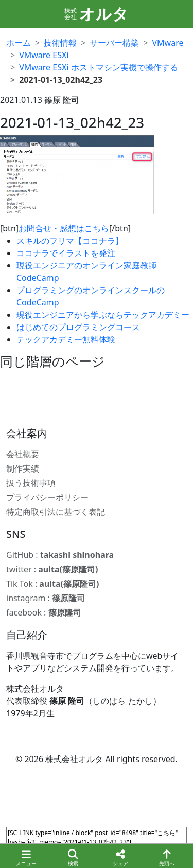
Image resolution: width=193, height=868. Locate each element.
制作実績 (23, 468)
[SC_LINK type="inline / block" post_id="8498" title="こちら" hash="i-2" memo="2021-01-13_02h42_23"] (97, 840)
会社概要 (23, 454)
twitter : (52, 569)
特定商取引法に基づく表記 (56, 512)
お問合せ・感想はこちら (64, 228)
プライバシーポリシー (47, 497)
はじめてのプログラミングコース (78, 327)
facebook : (44, 612)
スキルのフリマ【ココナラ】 (70, 241)
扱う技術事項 (31, 483)
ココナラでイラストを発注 (66, 253)
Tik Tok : (52, 584)
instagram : (46, 598)
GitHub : (60, 555)
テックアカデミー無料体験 (66, 339)
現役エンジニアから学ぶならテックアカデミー (103, 315)
